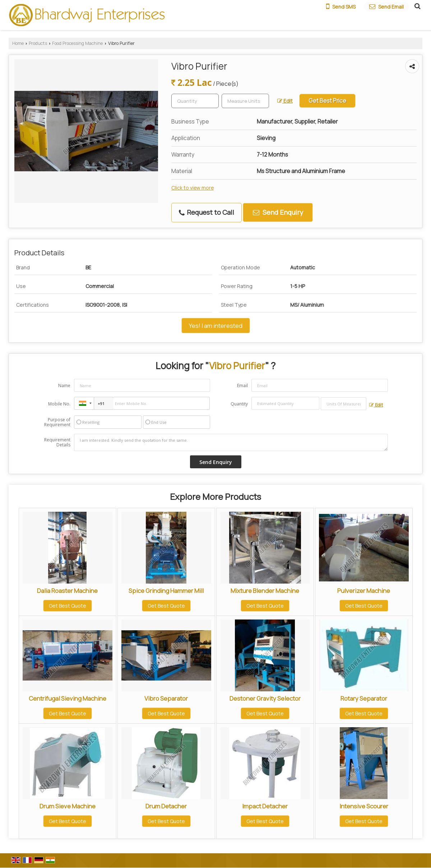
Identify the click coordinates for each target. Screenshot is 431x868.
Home (18, 43)
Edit (285, 101)
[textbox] (245, 101)
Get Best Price (327, 101)
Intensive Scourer (364, 806)
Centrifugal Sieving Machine (68, 698)
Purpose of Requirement (57, 422)
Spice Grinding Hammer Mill (166, 591)
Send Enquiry (278, 212)
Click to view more (193, 188)
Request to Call (207, 212)
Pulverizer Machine (364, 591)
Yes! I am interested (216, 326)
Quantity (239, 404)
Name (64, 386)
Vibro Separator (166, 698)
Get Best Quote (68, 606)
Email (242, 386)
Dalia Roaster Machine (67, 591)
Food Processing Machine (77, 43)
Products (38, 43)
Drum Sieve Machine (68, 806)
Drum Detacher (166, 806)
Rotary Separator (364, 698)
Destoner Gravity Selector (265, 698)
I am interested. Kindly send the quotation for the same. (231, 442)
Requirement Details (57, 442)
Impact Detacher (265, 806)
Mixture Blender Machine (265, 591)
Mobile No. (59, 404)
